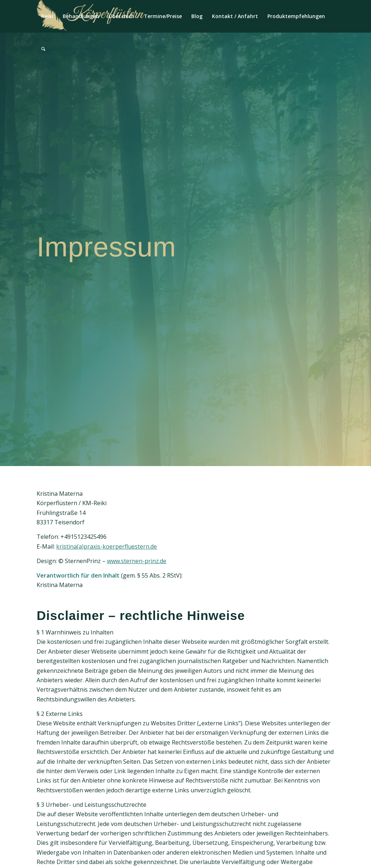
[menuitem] (47, 16)
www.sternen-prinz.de (137, 561)
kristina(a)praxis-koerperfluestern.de (107, 546)
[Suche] (43, 49)
